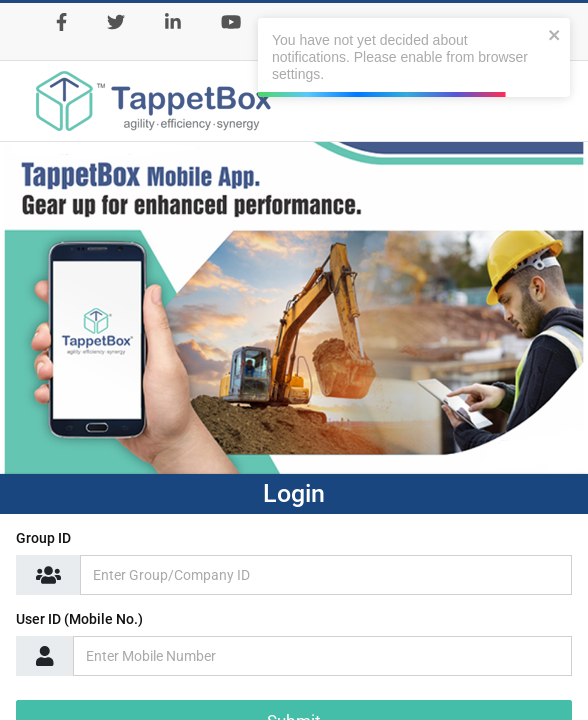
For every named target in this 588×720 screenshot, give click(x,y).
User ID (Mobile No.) (79, 619)
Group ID (43, 538)
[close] (555, 34)
